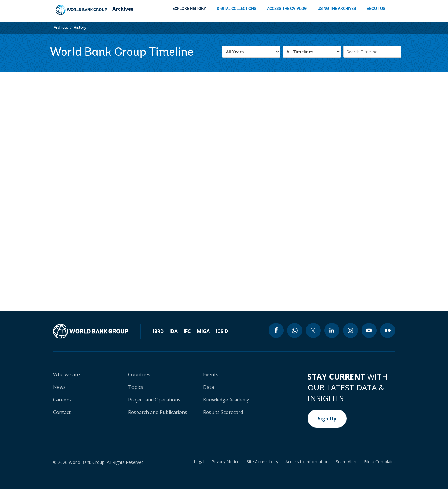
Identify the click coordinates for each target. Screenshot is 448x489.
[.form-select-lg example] (251, 52)
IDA (174, 331)
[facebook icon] (276, 330)
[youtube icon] (369, 330)
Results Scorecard (223, 412)
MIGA (203, 331)
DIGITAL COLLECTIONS (236, 9)
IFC (187, 331)
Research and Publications (158, 412)
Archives (123, 10)
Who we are (66, 374)
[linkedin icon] (332, 330)
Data (209, 387)
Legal (199, 462)
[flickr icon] (388, 330)
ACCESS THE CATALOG (287, 9)
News (59, 387)
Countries (139, 374)
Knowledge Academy (226, 400)
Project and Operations (154, 400)
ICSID (222, 331)
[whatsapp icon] (295, 330)
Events (211, 374)
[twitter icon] (313, 330)
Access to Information (307, 462)
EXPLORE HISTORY (189, 9)
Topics (136, 387)
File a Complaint (380, 462)
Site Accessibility (262, 462)
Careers (62, 400)
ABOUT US (376, 9)
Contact (62, 412)
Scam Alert (346, 462)
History (80, 27)
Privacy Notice (226, 462)
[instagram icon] (350, 330)
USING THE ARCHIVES (337, 9)
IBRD (158, 331)
